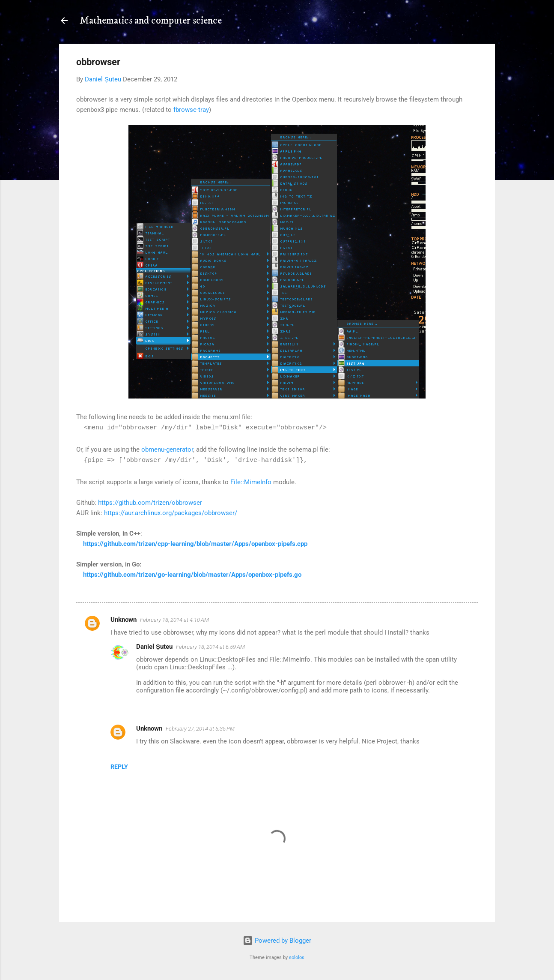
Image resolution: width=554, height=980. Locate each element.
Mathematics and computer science (151, 21)
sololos (297, 958)
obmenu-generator (167, 450)
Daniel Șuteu (154, 647)
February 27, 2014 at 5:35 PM (200, 729)
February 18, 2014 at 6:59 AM (210, 647)
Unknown (124, 620)
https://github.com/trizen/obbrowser (150, 503)
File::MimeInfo (251, 482)
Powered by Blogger (277, 941)
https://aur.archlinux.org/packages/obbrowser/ (171, 513)
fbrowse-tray (191, 110)
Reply (119, 767)
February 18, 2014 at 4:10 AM (174, 620)
